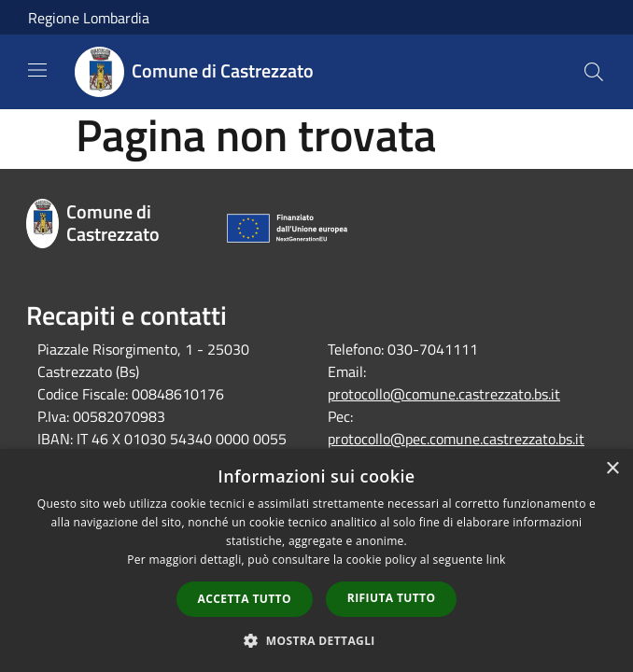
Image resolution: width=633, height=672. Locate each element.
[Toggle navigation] (37, 70)
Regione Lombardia (89, 18)
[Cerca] (594, 72)
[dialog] (316, 560)
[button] (316, 640)
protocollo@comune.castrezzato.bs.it (444, 394)
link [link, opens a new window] (496, 560)
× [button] (612, 469)
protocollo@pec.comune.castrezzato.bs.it (456, 439)
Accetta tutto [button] (245, 599)
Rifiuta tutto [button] (392, 598)
